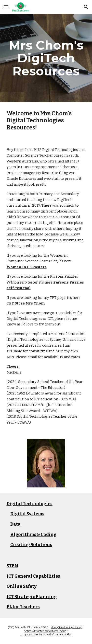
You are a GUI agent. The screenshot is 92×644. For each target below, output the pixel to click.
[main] (46, 58)
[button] (6, 7)
